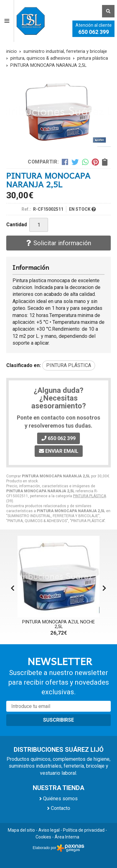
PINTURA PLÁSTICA (90, 496)
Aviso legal (49, 830)
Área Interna (67, 837)
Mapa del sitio (21, 830)
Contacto (61, 808)
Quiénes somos (60, 799)
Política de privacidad (84, 830)
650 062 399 (94, 32)
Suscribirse (58, 720)
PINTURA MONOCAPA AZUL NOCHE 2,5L (58, 624)
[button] (104, 588)
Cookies (43, 837)
